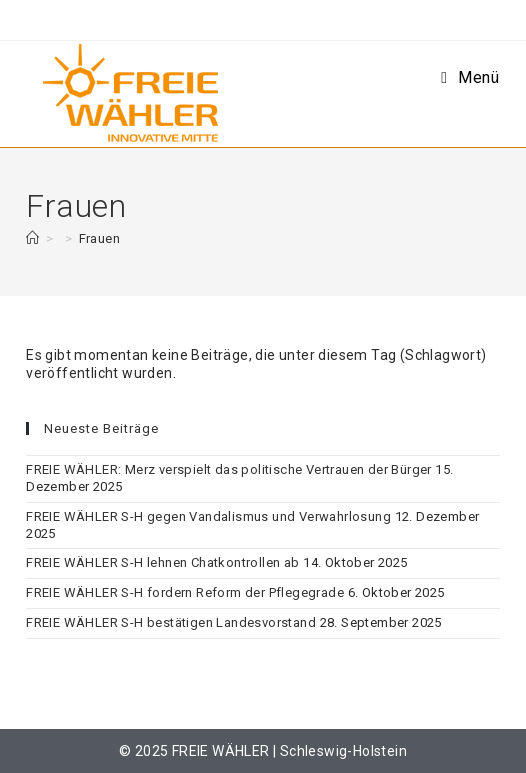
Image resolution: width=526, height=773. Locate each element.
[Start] (32, 238)
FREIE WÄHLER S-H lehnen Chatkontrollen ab (162, 562)
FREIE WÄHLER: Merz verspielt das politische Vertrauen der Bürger (229, 469)
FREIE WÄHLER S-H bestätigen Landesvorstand (171, 622)
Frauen (99, 238)
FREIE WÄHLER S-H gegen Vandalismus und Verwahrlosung (208, 516)
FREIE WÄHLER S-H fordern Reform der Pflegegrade (185, 592)
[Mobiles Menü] (470, 77)
